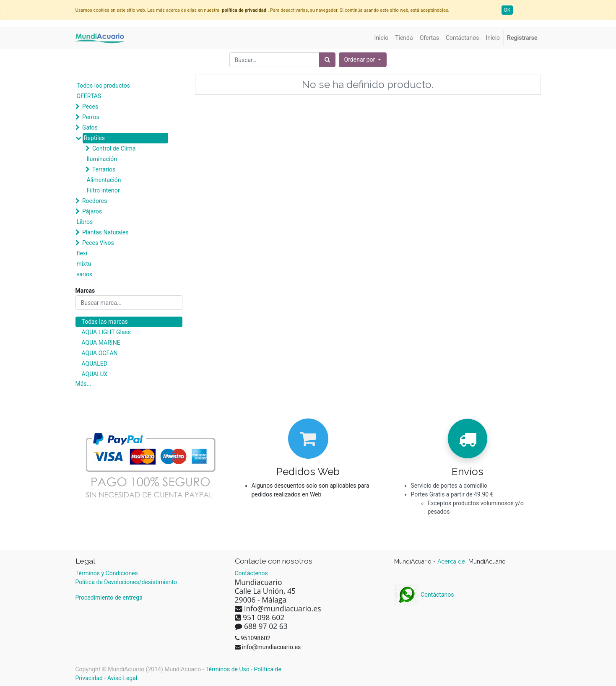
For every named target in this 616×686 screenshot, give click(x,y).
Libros (85, 222)
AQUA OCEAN (100, 353)
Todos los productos (103, 86)
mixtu (84, 264)
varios (85, 274)
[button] (363, 60)
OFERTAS (89, 96)
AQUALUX (95, 374)
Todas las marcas (105, 322)
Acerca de (452, 561)
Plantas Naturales (105, 232)
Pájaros (92, 211)
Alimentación (104, 180)
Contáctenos (251, 573)
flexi (82, 253)
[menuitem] (382, 38)
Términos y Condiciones (107, 573)
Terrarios (104, 169)
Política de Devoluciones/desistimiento (126, 582)
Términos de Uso (227, 669)
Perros (91, 117)
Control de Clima (114, 148)
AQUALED (95, 364)
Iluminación (102, 159)
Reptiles (94, 138)
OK (507, 10)
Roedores (95, 201)
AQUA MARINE (101, 343)
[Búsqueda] (327, 60)
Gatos (90, 127)
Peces (90, 107)
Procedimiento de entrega (109, 598)
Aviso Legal (122, 678)
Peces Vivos (98, 243)
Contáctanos (424, 595)
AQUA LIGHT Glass (106, 332)
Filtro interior (103, 190)
